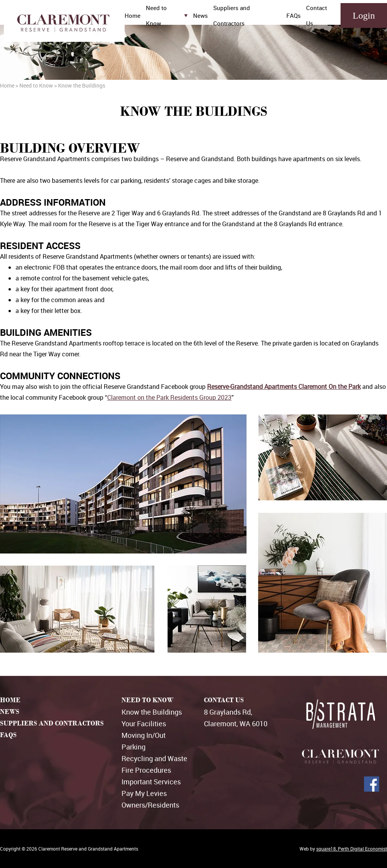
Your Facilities (144, 724)
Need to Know (36, 85)
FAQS (8, 735)
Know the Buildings (152, 712)
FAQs (294, 15)
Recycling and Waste (154, 758)
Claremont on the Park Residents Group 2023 (169, 397)
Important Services (151, 782)
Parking (134, 747)
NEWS (10, 712)
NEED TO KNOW (147, 700)
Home (133, 15)
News (200, 15)
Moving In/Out (144, 735)
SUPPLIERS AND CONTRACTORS (52, 723)
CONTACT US (224, 700)
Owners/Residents (150, 805)
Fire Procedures (146, 770)
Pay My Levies (144, 793)
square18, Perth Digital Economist (352, 849)
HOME (10, 700)
